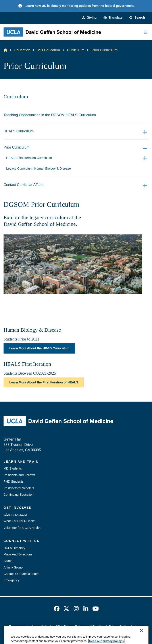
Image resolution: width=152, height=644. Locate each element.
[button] (113, 18)
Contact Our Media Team (21, 574)
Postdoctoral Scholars (19, 488)
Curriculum (76, 50)
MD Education (49, 50)
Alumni (8, 561)
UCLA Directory (14, 548)
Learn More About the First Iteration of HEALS (44, 382)
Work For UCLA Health (20, 521)
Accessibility (40, 627)
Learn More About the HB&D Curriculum (39, 348)
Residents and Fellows (19, 475)
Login (139, 627)
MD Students (13, 468)
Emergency (12, 580)
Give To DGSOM (15, 515)
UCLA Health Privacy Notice (109, 627)
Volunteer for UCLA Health (22, 528)
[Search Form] (137, 18)
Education (22, 50)
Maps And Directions (18, 554)
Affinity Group (13, 567)
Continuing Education (18, 495)
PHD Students (13, 482)
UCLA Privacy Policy (69, 627)
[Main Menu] (146, 32)
